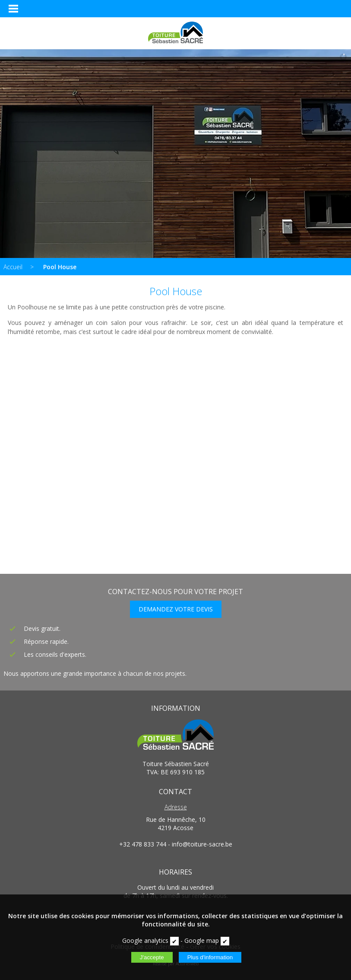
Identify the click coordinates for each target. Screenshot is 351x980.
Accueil (13, 267)
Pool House (60, 267)
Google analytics (145, 940)
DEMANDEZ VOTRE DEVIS (176, 609)
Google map (202, 940)
